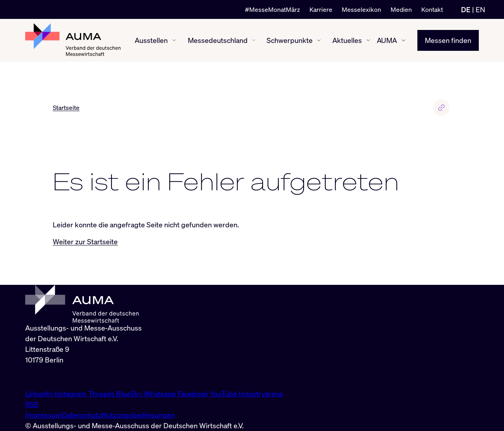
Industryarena (261, 394)
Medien (401, 9)
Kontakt (432, 9)
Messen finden (448, 40)
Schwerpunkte (290, 40)
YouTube (224, 394)
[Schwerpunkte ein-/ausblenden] (319, 41)
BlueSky (130, 394)
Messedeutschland (218, 40)
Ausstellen (151, 40)
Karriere (321, 9)
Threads (102, 394)
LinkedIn (40, 394)
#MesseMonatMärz (272, 9)
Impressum (44, 415)
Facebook (194, 394)
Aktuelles (347, 40)
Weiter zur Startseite (85, 242)
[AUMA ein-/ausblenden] (404, 41)
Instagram (71, 394)
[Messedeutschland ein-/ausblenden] (254, 40)
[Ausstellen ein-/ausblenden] (174, 40)
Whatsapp (161, 394)
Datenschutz (82, 415)
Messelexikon (361, 9)
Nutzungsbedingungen (138, 415)
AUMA (387, 40)
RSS (32, 404)
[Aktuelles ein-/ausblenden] (368, 40)
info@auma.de (48, 377)
